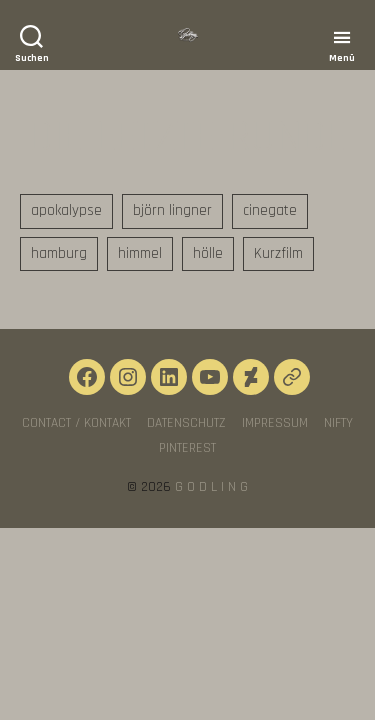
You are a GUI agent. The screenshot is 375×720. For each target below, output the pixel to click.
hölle (208, 253)
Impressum (275, 423)
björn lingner (172, 210)
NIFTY (338, 423)
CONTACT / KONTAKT (76, 423)
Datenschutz (186, 423)
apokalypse (66, 210)
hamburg (59, 253)
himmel (140, 253)
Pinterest (187, 448)
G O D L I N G (211, 487)
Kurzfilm (278, 253)
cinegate (270, 210)
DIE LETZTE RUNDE (187, 137)
